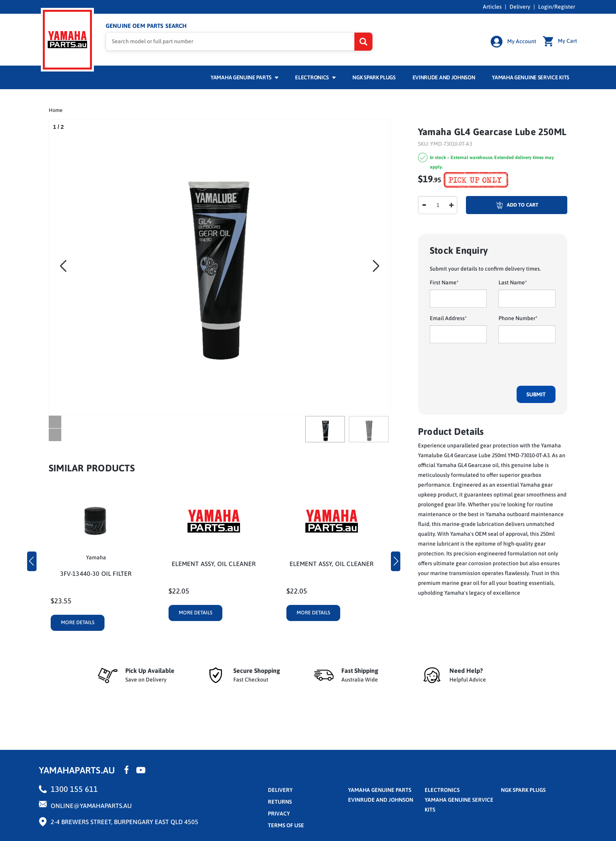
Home (56, 110)
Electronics (315, 77)
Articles (492, 7)
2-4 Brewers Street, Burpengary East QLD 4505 (125, 822)
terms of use (286, 825)
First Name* (444, 282)
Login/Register (557, 7)
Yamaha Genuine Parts (245, 77)
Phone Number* (518, 318)
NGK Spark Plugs (374, 77)
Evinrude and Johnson (444, 77)
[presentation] (489, 365)
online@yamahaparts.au (91, 806)
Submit (536, 394)
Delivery (520, 7)
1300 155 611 (74, 789)
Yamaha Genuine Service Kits (531, 77)
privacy (279, 814)
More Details (78, 622)
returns (280, 802)
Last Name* (513, 282)
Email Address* (448, 318)
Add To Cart (502, 205)
